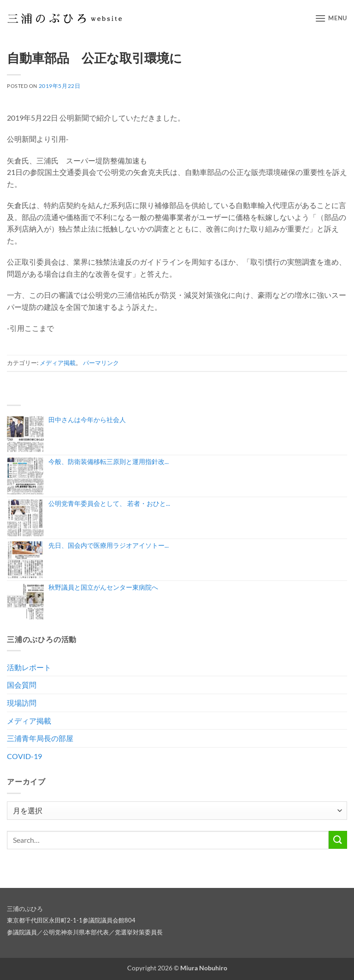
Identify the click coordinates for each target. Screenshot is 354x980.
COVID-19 (24, 756)
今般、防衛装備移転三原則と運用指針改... (109, 461)
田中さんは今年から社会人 (87, 420)
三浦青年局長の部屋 (40, 738)
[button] (331, 18)
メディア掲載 (58, 363)
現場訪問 (22, 703)
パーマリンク (101, 363)
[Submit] (338, 840)
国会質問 (22, 685)
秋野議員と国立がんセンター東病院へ (103, 587)
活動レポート (29, 667)
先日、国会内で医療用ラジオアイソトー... (109, 545)
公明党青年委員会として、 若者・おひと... (109, 503)
